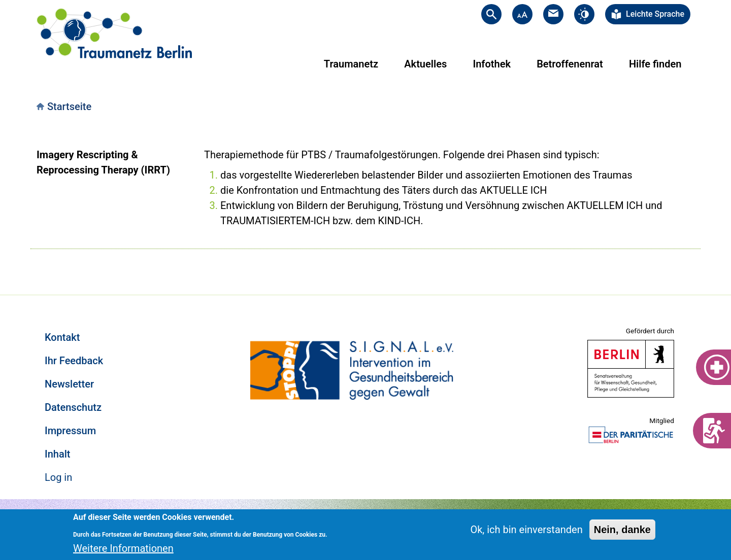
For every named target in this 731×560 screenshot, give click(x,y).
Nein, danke (622, 530)
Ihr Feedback (74, 361)
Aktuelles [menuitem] (425, 64)
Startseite (69, 107)
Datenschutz (73, 407)
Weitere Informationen (123, 548)
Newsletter (69, 384)
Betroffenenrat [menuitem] (570, 64)
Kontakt (62, 337)
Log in (58, 477)
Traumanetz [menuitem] (351, 64)
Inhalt (57, 454)
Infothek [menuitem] (492, 64)
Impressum (70, 431)
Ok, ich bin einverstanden (526, 530)
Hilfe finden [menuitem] (655, 64)
